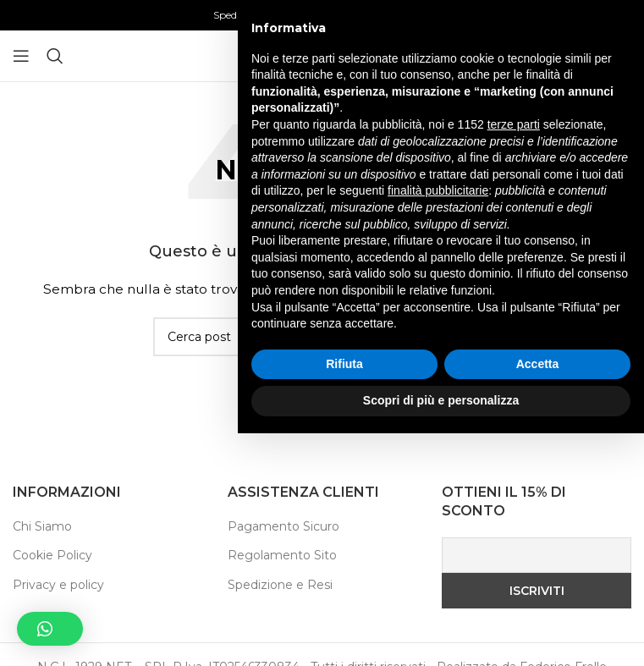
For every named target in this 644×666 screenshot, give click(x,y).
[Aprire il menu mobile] (21, 56)
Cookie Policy (52, 555)
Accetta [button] (538, 597)
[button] (50, 629)
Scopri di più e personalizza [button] (441, 633)
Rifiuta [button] (344, 597)
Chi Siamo (42, 526)
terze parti (514, 357)
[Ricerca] (55, 56)
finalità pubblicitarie (438, 423)
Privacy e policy (58, 585)
